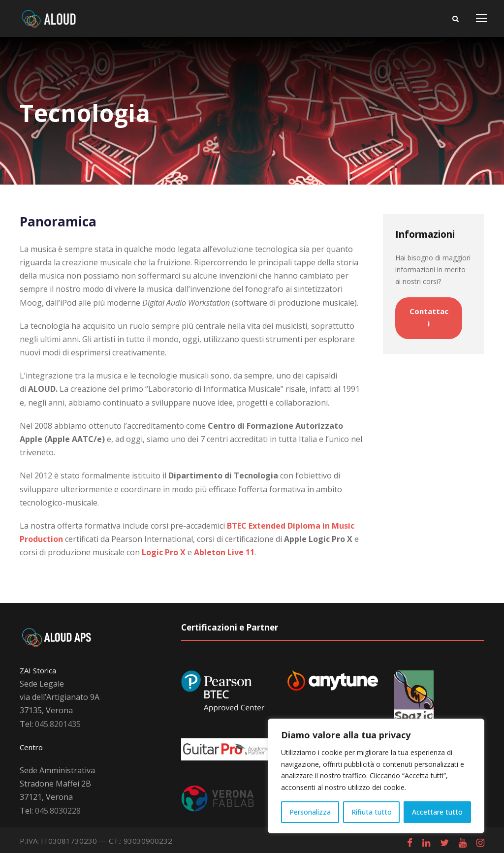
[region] (376, 776)
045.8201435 (58, 724)
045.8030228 (58, 811)
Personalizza (310, 812)
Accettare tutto (437, 812)
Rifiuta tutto (372, 812)
